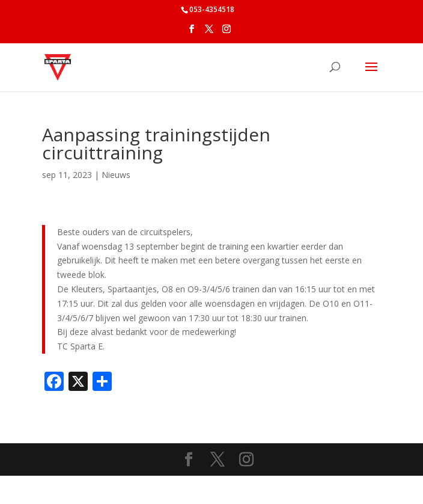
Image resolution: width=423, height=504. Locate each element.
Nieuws (116, 175)
